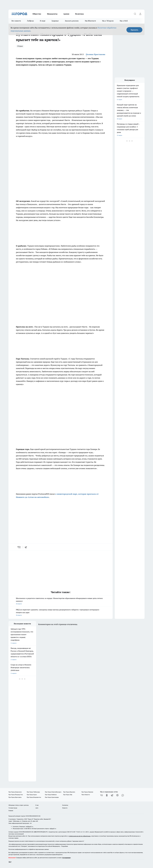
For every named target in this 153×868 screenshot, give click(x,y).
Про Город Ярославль (15, 797)
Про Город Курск (32, 795)
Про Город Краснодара (52, 797)
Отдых (20, 46)
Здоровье (55, 21)
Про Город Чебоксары (33, 792)
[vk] (19, 547)
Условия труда (13, 808)
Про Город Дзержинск (15, 792)
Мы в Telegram (108, 21)
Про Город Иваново (87, 792)
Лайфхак (30, 21)
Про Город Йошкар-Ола (16, 795)
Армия (66, 14)
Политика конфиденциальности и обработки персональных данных (29, 849)
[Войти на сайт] (140, 14)
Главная (11, 811)
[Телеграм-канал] (112, 795)
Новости (65, 808)
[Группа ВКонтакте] (101, 795)
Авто (37, 808)
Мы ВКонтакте (90, 21)
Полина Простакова (96, 54)
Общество (37, 14)
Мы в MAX (124, 21)
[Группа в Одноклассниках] (107, 795)
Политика (79, 14)
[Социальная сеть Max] (123, 795)
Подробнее (65, 846)
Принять (134, 30)
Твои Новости (86, 795)
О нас (37, 805)
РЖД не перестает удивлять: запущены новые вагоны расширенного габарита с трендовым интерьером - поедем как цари (61, 613)
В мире (43, 21)
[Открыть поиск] (135, 14)
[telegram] (26, 547)
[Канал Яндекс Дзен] (117, 795)
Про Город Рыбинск (51, 795)
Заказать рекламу (72, 21)
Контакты (65, 805)
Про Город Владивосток (34, 797)
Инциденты (52, 14)
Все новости (16, 21)
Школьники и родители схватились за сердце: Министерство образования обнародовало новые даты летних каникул (61, 601)
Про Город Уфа (68, 795)
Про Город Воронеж (69, 792)
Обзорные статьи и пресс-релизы (19, 805)
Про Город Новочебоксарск (53, 792)
